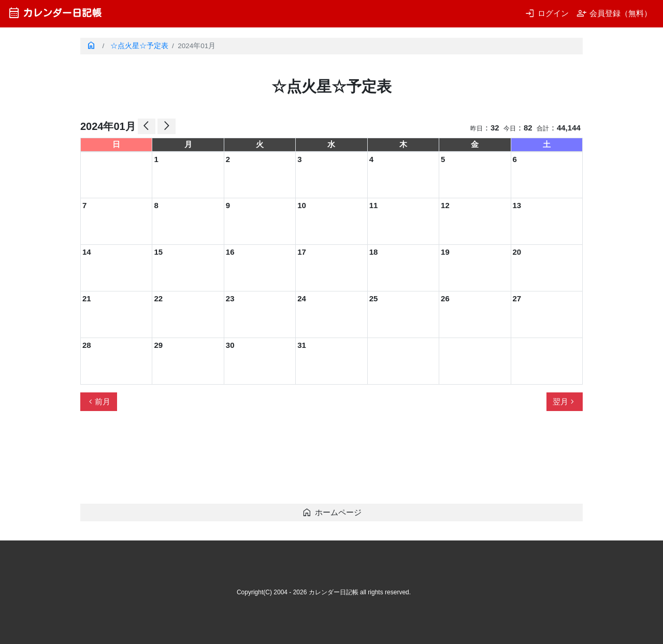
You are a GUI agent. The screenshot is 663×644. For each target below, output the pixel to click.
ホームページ (332, 512)
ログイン (547, 13)
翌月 (565, 402)
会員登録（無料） (614, 13)
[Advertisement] (269, 462)
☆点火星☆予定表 (139, 46)
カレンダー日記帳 (55, 13)
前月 (98, 402)
